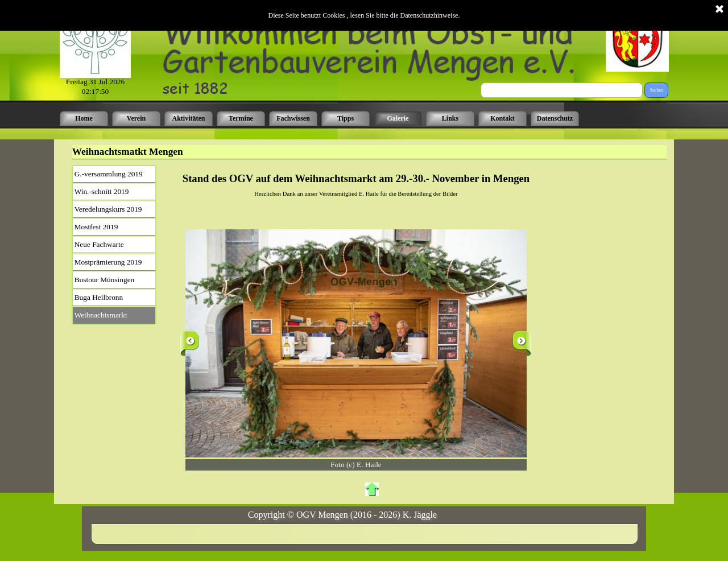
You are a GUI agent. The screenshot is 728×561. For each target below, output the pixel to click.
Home (84, 118)
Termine (241, 118)
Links (450, 118)
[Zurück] (190, 344)
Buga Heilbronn (99, 297)
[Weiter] (522, 344)
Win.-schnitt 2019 (102, 191)
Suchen (656, 90)
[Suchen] (562, 90)
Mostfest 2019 (96, 227)
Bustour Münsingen (105, 280)
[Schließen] (719, 7)
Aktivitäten (189, 118)
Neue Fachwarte (99, 244)
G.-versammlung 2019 (109, 174)
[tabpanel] (356, 185)
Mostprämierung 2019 (108, 262)
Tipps (346, 118)
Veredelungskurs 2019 (108, 209)
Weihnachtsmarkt (101, 315)
